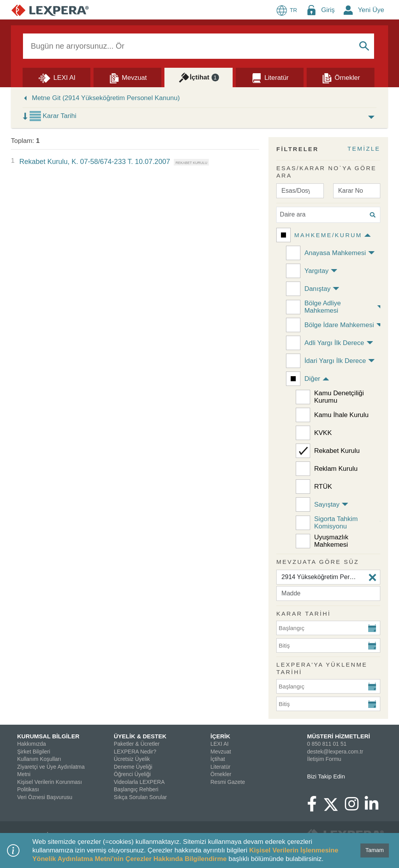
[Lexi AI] (56, 77)
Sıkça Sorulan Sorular (140, 797)
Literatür (220, 767)
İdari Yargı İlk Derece (335, 361)
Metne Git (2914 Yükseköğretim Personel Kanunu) (106, 98)
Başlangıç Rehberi (136, 789)
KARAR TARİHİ (304, 614)
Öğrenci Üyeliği (132, 774)
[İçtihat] (198, 77)
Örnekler (221, 774)
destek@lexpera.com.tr (335, 752)
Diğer (312, 379)
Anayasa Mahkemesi (335, 253)
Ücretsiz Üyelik (132, 759)
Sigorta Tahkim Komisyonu (336, 523)
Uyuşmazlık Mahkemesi (331, 541)
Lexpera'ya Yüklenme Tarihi (322, 668)
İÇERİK (220, 736)
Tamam (375, 850)
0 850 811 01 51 (327, 744)
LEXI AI (220, 744)
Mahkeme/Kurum (328, 235)
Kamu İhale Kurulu (341, 415)
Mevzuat (221, 752)
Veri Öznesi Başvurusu (45, 797)
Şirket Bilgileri (34, 752)
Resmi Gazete (228, 782)
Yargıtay (316, 271)
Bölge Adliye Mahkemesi (323, 307)
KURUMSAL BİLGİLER (48, 736)
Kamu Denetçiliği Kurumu (339, 397)
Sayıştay (327, 504)
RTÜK (323, 487)
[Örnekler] (341, 77)
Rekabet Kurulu (337, 451)
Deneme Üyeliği (133, 767)
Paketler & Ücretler (137, 744)
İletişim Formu (324, 759)
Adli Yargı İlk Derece (334, 343)
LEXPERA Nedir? (135, 752)
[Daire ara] (328, 215)
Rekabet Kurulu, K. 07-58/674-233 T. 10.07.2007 (94, 162)
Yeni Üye (371, 10)
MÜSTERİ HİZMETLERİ (339, 736)
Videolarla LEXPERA (139, 782)
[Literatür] (270, 77)
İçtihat (218, 759)
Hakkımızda (32, 744)
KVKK (323, 433)
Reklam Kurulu (336, 469)
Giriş (328, 10)
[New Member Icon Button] (348, 10)
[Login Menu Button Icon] (311, 10)
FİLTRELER (297, 149)
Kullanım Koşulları (39, 759)
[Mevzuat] (127, 77)
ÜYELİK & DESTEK (140, 736)
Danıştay (317, 289)
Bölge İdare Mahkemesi (339, 325)
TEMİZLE (364, 149)
